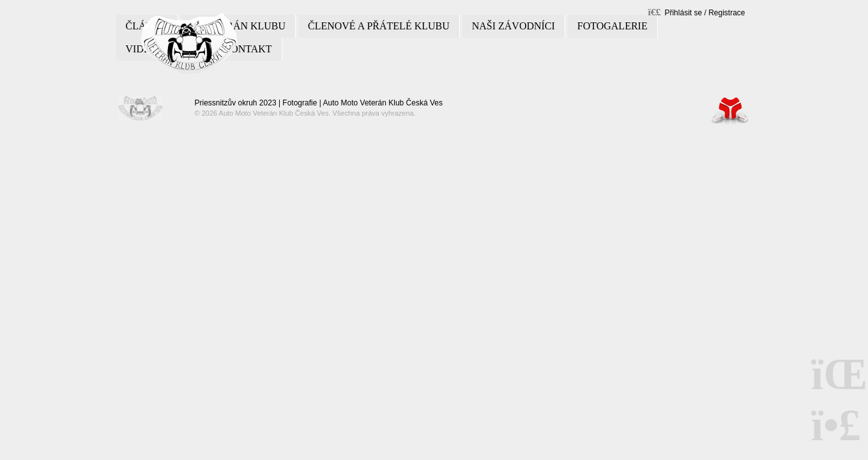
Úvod (189, 43)
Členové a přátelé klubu (379, 26)
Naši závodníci (514, 26)
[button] (697, 12)
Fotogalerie (613, 26)
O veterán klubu (238, 26)
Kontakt (248, 49)
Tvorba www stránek (730, 110)
